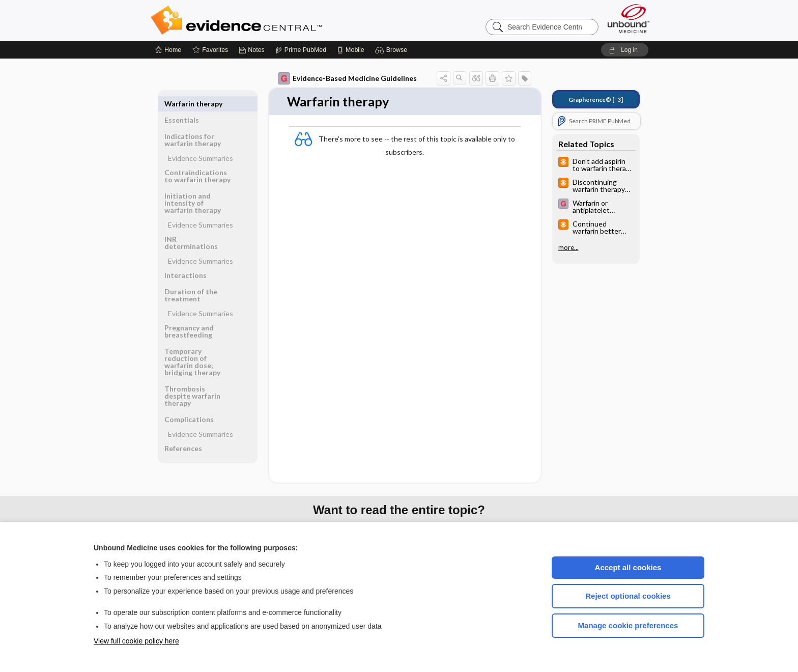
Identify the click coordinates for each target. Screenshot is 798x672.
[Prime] (301, 50)
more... (568, 247)
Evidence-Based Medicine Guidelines (347, 78)
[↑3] (596, 100)
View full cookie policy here (136, 641)
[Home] (168, 50)
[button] (393, 50)
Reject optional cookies (628, 596)
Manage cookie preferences (628, 625)
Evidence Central (277, 20)
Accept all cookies (628, 567)
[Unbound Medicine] (629, 19)
